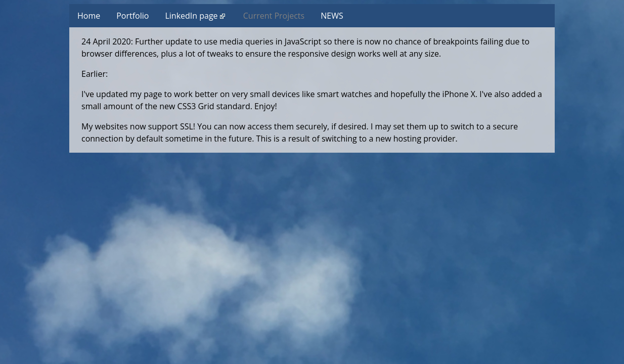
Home (89, 16)
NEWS (332, 16)
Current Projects (274, 16)
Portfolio (132, 16)
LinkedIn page (195, 16)
